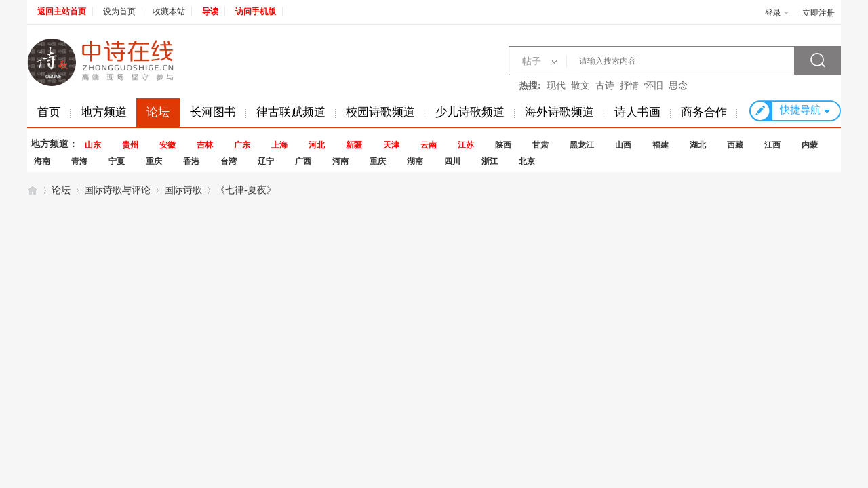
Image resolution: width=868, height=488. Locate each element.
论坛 (158, 112)
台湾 (229, 161)
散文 (580, 86)
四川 (452, 161)
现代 (556, 86)
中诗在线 (33, 190)
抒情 (629, 86)
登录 (773, 13)
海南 (42, 161)
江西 (772, 145)
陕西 (503, 145)
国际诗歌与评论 (117, 190)
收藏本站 (169, 12)
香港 (191, 161)
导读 (210, 12)
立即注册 (818, 13)
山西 (623, 145)
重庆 (154, 161)
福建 (660, 145)
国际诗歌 (183, 190)
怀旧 (654, 86)
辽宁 (266, 161)
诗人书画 (637, 112)
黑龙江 (582, 145)
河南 (340, 161)
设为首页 (119, 12)
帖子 (532, 61)
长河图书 (213, 112)
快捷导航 (800, 110)
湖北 (698, 145)
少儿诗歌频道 (470, 112)
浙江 (490, 161)
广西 (303, 161)
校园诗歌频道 (380, 112)
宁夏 (117, 161)
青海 (79, 161)
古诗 (605, 86)
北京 (527, 161)
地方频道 (104, 112)
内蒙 (810, 145)
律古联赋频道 (291, 112)
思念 (678, 86)
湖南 (415, 161)
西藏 (735, 145)
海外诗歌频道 (559, 112)
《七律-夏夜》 (246, 190)
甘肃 (540, 145)
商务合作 (704, 112)
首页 (49, 112)
